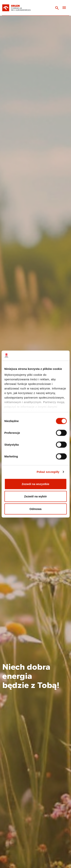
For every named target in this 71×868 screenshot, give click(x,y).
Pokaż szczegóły (48, 472)
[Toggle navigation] (64, 8)
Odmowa (35, 509)
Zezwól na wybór (35, 496)
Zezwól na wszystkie (36, 484)
